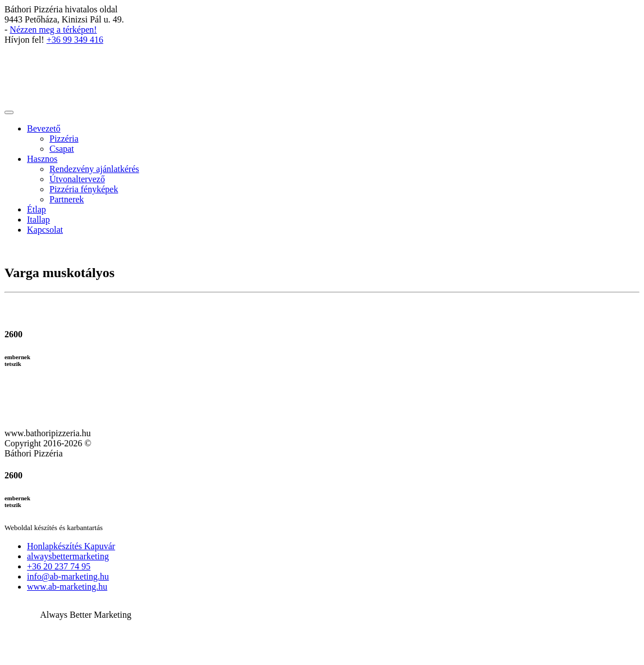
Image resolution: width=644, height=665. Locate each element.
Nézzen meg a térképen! (53, 30)
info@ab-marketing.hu (68, 576)
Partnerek (67, 199)
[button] (322, 581)
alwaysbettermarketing (68, 556)
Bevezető (44, 128)
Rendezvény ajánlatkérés (94, 169)
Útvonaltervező (77, 179)
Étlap (37, 209)
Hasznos (42, 159)
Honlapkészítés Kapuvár (71, 546)
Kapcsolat (45, 230)
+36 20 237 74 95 (59, 566)
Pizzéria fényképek (84, 189)
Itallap (38, 220)
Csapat (62, 149)
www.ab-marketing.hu (67, 587)
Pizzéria (64, 139)
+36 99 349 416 (75, 40)
